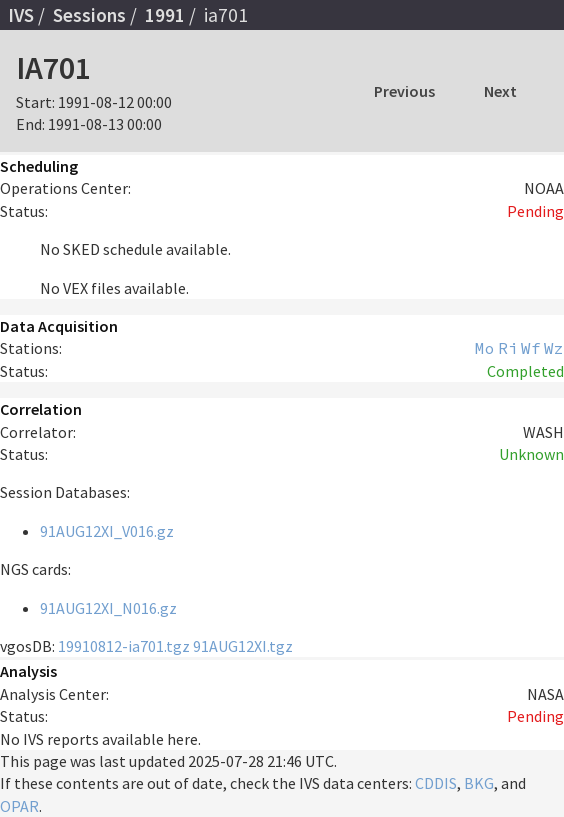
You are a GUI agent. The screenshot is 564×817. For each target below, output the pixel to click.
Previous (404, 91)
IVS (21, 15)
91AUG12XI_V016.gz (107, 531)
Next (500, 91)
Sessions (89, 15)
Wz (554, 348)
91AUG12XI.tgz (243, 646)
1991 (165, 15)
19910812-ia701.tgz (124, 646)
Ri (508, 348)
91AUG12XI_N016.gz (108, 608)
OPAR (19, 806)
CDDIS (436, 783)
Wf (531, 348)
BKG (479, 783)
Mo (485, 348)
